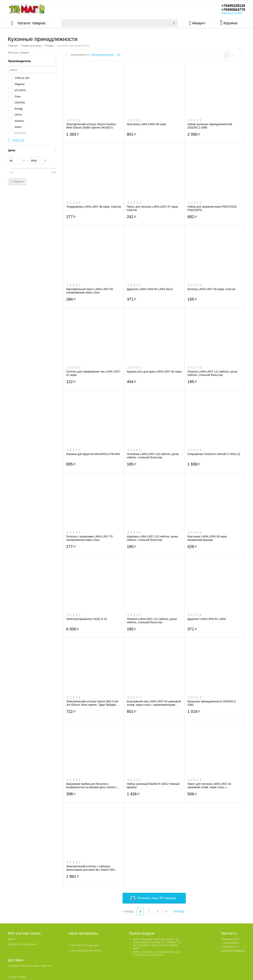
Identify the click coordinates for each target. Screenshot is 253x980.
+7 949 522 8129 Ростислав (85, 951)
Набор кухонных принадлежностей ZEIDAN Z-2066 (210, 126)
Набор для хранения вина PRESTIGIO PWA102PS (212, 208)
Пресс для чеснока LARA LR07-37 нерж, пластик (153, 208)
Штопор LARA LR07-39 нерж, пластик (211, 289)
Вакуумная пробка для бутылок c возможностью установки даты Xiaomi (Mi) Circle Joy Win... (93, 785)
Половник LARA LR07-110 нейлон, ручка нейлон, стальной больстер (153, 456)
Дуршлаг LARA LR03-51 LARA (207, 619)
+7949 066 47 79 (78, 945)
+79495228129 (233, 6)
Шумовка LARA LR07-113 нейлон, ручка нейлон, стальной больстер (152, 538)
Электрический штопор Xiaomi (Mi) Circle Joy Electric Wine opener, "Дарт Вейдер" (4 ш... (93, 703)
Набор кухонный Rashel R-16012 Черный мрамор (153, 785)
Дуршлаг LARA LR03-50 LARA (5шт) (150, 289)
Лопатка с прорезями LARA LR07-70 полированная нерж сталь (89, 538)
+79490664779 (233, 10)
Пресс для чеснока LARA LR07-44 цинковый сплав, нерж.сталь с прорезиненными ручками (209, 785)
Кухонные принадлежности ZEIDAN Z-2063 (212, 703)
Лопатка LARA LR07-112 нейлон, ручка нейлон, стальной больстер (152, 621)
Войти (11, 939)
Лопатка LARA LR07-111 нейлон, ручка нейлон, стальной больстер (212, 373)
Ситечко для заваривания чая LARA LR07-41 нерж (93, 373)
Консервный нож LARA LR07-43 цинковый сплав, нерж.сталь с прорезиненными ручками (154, 703)
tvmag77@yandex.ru (233, 950)
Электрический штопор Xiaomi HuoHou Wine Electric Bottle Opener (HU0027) (91, 126)
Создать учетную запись (22, 944)
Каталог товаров (31, 23)
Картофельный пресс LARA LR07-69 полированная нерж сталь (90, 291)
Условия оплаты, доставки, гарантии (30, 966)
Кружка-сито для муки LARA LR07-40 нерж (154, 372)
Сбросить (17, 182)
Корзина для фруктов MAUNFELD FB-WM (93, 454)
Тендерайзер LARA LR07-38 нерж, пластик (94, 207)
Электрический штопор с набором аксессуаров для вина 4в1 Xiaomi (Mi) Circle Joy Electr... (90, 868)
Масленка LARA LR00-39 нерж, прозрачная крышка (207, 538)
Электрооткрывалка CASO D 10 (87, 619)
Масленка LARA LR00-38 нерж (147, 124)
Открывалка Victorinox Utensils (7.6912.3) (214, 454)
